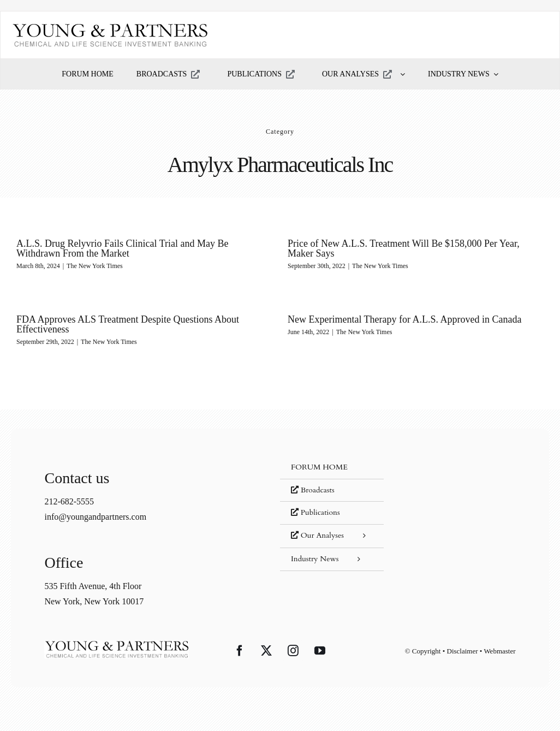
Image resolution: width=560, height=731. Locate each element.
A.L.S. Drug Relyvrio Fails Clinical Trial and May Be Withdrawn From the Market (123, 248)
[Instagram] (293, 651)
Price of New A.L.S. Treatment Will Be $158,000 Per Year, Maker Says (399, 248)
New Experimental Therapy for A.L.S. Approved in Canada (390, 319)
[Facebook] (240, 651)
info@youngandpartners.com (95, 517)
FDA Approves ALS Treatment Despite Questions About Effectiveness (148, 320)
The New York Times (95, 266)
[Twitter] (266, 651)
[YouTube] (320, 651)
